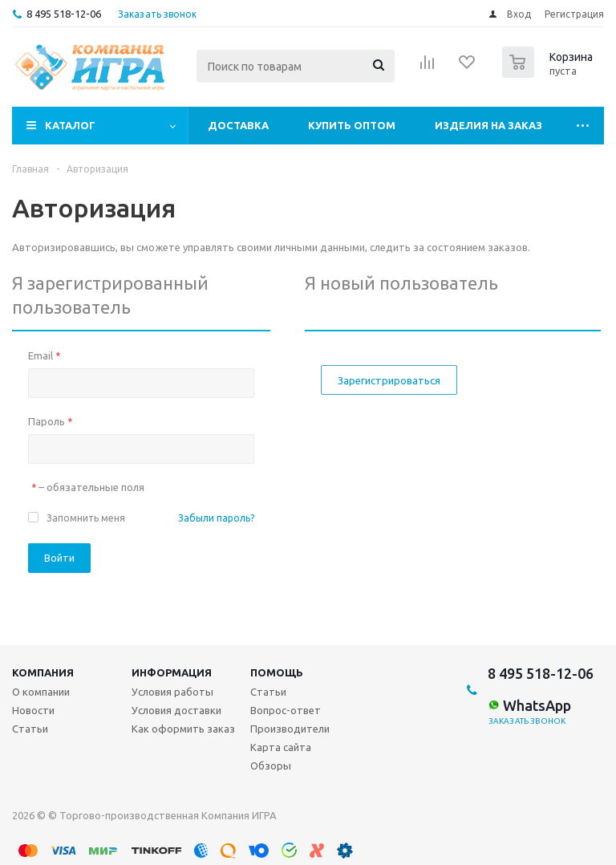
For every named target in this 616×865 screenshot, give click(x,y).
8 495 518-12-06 (64, 14)
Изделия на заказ (488, 125)
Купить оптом (352, 125)
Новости (33, 710)
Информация (172, 672)
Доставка (238, 125)
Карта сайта (281, 747)
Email (44, 355)
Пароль (50, 421)
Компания (43, 672)
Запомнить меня (86, 518)
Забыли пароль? (216, 518)
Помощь (277, 672)
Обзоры (271, 766)
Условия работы (172, 692)
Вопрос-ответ (286, 710)
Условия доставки (176, 710)
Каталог (70, 125)
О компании (41, 692)
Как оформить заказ (183, 729)
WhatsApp (529, 705)
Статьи (30, 729)
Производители (290, 729)
